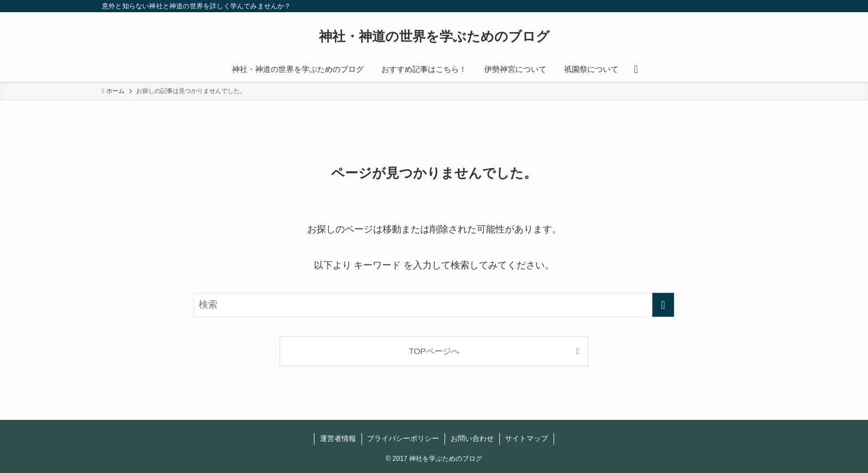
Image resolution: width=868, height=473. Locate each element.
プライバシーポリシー (403, 438)
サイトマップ (526, 438)
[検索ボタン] (636, 69)
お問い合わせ (472, 438)
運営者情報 (338, 438)
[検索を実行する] (663, 305)
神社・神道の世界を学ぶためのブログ (434, 37)
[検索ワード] (434, 305)
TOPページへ (434, 351)
